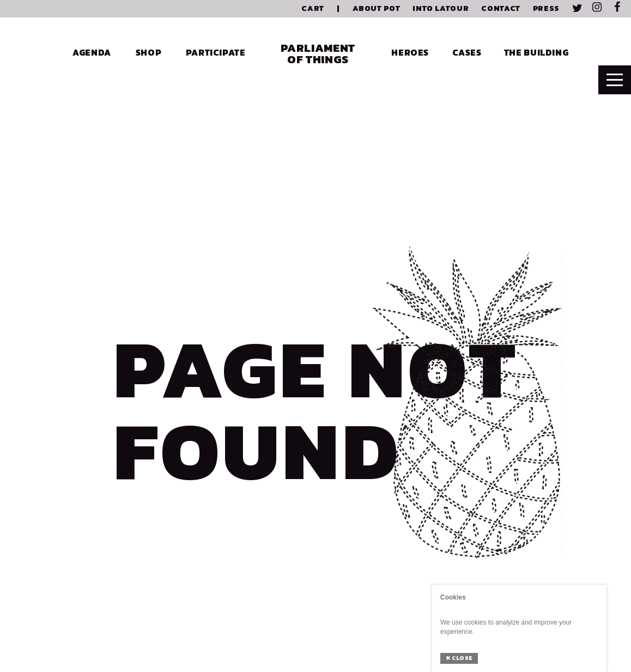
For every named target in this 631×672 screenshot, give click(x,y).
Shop (149, 52)
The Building (536, 52)
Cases (467, 52)
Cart (313, 8)
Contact (500, 8)
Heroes (410, 52)
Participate (216, 52)
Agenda (92, 52)
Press (546, 8)
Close (459, 658)
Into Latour (441, 8)
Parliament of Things (318, 53)
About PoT (377, 8)
